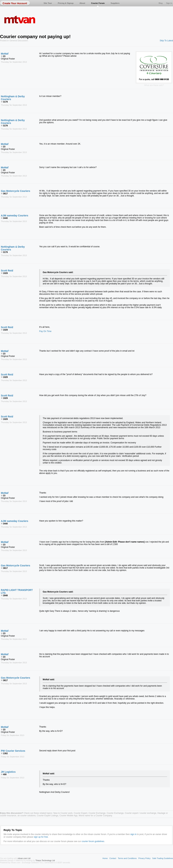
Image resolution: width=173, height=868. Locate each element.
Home (105, 858)
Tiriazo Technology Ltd (45, 860)
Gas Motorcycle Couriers (16, 191)
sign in (133, 834)
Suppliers (115, 3)
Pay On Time (45, 331)
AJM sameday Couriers (15, 215)
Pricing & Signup (66, 3)
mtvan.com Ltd (24, 858)
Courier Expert (81, 813)
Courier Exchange (97, 813)
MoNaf (5, 54)
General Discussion (19, 41)
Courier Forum (98, 3)
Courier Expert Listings (48, 816)
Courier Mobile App (68, 816)
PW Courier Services (13, 751)
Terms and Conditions (127, 858)
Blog (161, 3)
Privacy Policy (144, 858)
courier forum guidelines (93, 841)
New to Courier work (63, 813)
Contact (113, 858)
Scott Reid (7, 271)
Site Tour (48, 3)
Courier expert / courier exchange (141, 813)
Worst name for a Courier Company (95, 816)
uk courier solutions (27, 816)
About (82, 3)
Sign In (169, 3)
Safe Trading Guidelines (163, 858)
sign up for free (41, 837)
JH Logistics (8, 772)
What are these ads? (154, 85)
